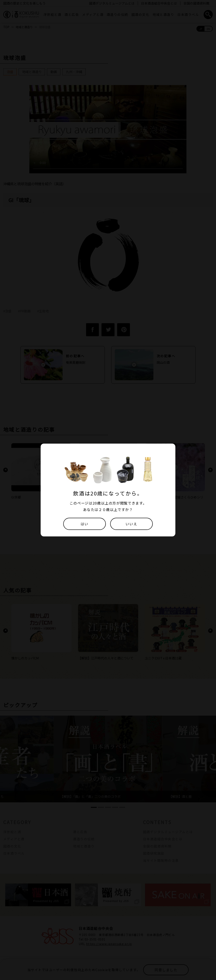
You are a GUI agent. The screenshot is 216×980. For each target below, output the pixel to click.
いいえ (131, 524)
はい (84, 524)
